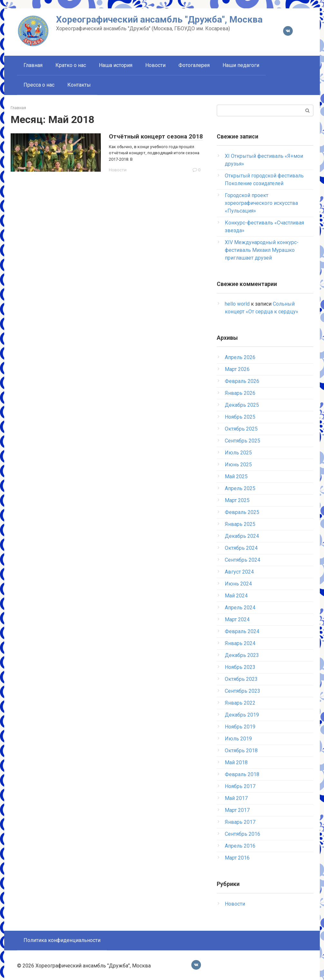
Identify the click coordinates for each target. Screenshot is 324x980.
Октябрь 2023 (241, 679)
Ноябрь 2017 (240, 786)
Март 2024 (237, 619)
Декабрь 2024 (242, 536)
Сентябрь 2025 (243, 441)
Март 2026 (237, 369)
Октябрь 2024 (241, 548)
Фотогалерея (194, 65)
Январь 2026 (240, 393)
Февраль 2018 (242, 774)
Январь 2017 (240, 822)
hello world (237, 304)
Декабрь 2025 (242, 405)
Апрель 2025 (240, 488)
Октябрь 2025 (241, 429)
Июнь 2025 (238, 465)
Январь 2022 (240, 703)
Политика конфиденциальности (62, 940)
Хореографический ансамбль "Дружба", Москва (159, 19)
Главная (33, 65)
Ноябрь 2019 (240, 727)
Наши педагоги (241, 65)
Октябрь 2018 (241, 751)
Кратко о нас (71, 65)
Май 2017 (236, 798)
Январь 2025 (240, 524)
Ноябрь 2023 (240, 667)
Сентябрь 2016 (243, 834)
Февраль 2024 (242, 631)
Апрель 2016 (240, 846)
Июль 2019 (238, 739)
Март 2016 (237, 858)
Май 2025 (236, 476)
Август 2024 (239, 572)
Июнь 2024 (238, 584)
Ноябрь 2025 (240, 417)
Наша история (116, 65)
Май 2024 (236, 596)
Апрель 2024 (240, 608)
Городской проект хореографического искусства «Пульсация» (261, 203)
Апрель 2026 (240, 357)
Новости (155, 65)
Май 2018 (236, 762)
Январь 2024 (240, 643)
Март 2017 (237, 810)
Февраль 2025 (242, 512)
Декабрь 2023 (242, 655)
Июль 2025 (238, 453)
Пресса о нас (39, 85)
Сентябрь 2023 (243, 691)
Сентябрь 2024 (243, 560)
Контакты (79, 85)
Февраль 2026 (242, 381)
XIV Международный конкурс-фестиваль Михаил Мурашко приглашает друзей (262, 250)
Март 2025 (237, 500)
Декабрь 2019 (242, 715)
